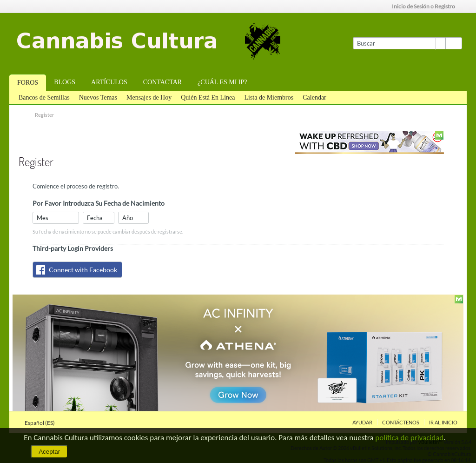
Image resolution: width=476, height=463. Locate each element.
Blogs (65, 82)
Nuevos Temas (98, 97)
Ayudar (362, 422)
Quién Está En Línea (208, 97)
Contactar (162, 82)
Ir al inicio (443, 422)
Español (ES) (43, 423)
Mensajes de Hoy (149, 97)
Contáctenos (401, 422)
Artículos (109, 82)
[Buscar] (399, 43)
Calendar (314, 97)
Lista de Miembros (269, 97)
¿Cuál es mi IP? (222, 82)
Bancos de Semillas (44, 97)
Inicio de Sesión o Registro (426, 6)
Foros (28, 83)
